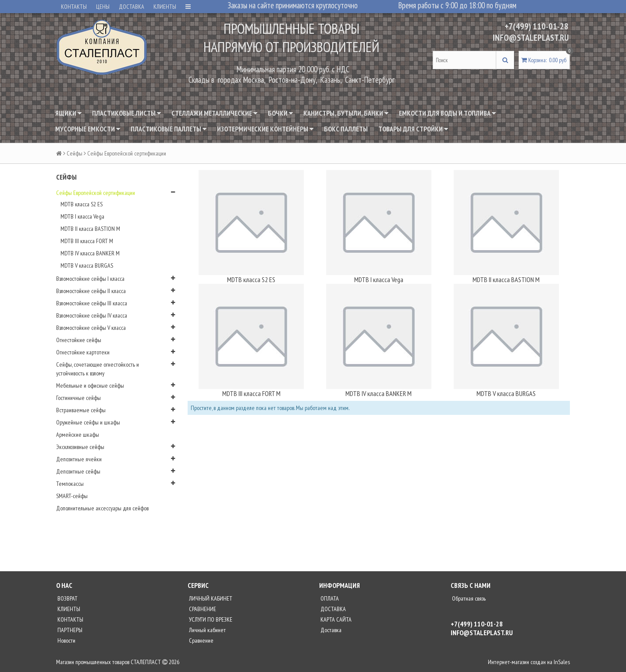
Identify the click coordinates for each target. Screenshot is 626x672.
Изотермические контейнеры (265, 129)
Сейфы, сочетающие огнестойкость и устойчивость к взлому (98, 369)
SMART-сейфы (72, 496)
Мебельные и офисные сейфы (90, 386)
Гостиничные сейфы (78, 398)
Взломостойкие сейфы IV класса (92, 315)
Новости (66, 640)
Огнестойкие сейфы (79, 340)
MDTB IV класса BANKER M (90, 253)
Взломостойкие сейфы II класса (91, 291)
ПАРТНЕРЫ (69, 630)
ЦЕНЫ (103, 7)
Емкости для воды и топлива (447, 113)
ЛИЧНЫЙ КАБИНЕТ (210, 598)
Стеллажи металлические (214, 113)
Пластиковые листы (126, 113)
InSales (562, 662)
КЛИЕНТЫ (165, 7)
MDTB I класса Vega (82, 216)
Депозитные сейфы (78, 471)
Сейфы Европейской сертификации (96, 193)
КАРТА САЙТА (335, 619)
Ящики (68, 113)
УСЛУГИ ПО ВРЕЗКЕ (210, 619)
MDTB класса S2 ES (82, 204)
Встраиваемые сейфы (81, 410)
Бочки (280, 113)
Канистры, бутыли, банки (346, 113)
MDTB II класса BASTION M (90, 229)
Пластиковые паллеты (169, 129)
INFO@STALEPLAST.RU (531, 38)
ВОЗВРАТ (67, 598)
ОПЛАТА (329, 598)
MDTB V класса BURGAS (87, 265)
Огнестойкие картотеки (83, 352)
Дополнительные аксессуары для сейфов (102, 508)
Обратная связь (468, 598)
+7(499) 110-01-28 (537, 26)
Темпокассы (70, 484)
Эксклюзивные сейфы (80, 447)
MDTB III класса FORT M (87, 241)
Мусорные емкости (88, 129)
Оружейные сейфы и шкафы (88, 422)
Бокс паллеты (346, 129)
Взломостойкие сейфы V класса (91, 328)
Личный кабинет (207, 630)
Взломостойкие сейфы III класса (92, 303)
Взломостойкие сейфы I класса (90, 279)
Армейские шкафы (78, 435)
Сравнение (201, 640)
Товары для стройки (413, 129)
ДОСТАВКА (132, 7)
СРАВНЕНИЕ (202, 609)
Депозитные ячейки (79, 459)
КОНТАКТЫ (74, 7)
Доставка (330, 630)
